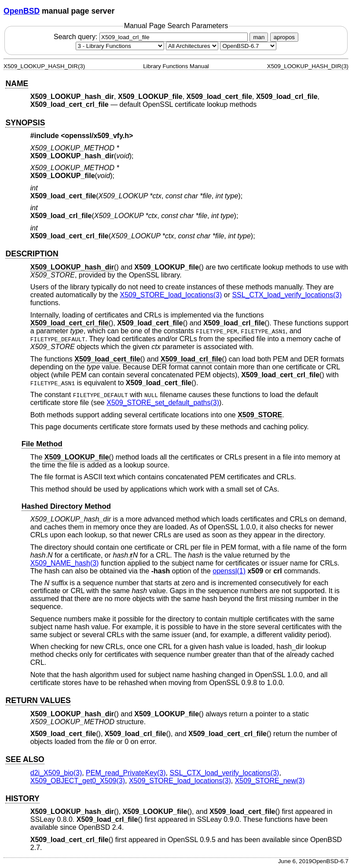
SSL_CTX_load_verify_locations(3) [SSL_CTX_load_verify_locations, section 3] (287, 295)
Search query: (152, 37)
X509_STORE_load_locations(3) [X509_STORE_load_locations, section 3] (171, 295)
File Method (42, 444)
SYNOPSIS (25, 123)
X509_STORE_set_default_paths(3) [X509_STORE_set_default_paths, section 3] (163, 403)
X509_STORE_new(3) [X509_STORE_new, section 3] (270, 781)
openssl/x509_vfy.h (97, 136)
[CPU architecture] (192, 46)
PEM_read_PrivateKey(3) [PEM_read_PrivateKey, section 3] (126, 773)
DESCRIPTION (32, 254)
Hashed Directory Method (66, 506)
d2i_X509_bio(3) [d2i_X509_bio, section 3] (56, 773)
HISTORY (22, 799)
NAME (17, 84)
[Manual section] (120, 46)
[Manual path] (248, 46)
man (259, 37)
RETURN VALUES (38, 700)
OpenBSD (22, 11)
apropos (284, 37)
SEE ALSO (25, 759)
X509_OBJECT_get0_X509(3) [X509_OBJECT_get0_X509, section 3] (78, 781)
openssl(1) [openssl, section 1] (229, 571)
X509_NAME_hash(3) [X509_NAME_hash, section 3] (65, 563)
